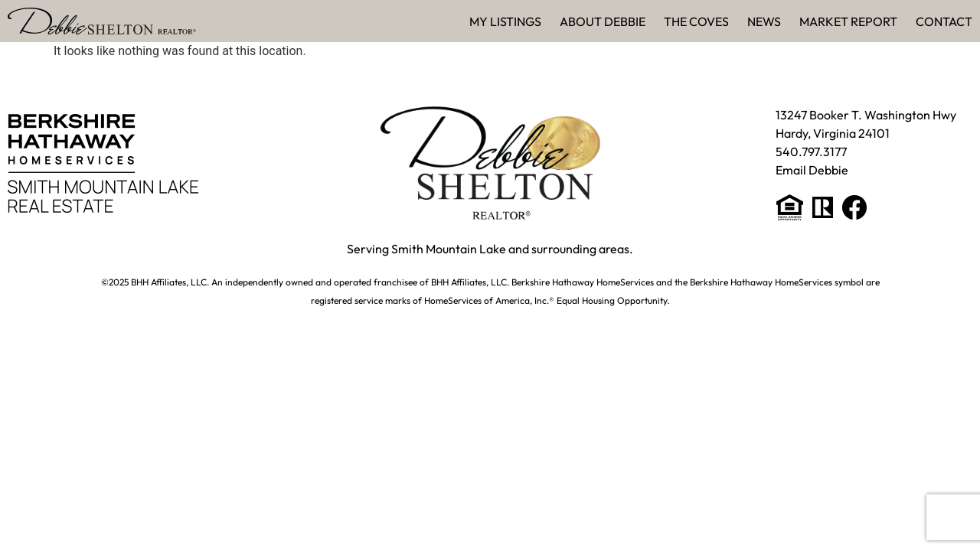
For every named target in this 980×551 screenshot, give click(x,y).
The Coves (696, 21)
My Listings (505, 21)
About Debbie (603, 21)
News (764, 21)
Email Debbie (812, 170)
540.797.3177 (811, 152)
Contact (944, 21)
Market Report (848, 21)
